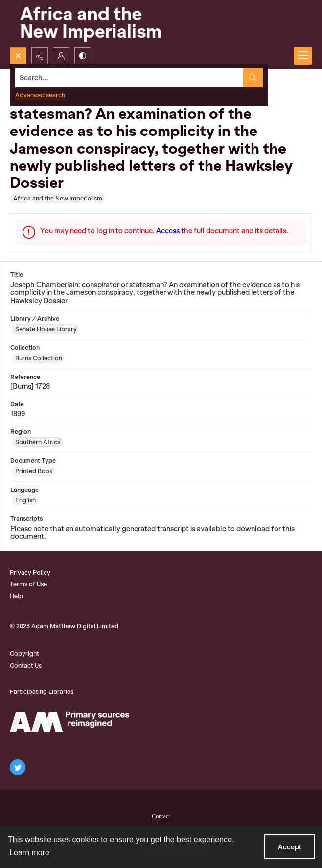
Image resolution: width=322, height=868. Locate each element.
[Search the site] (129, 78)
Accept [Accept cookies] (290, 847)
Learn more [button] (29, 853)
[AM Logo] (69, 722)
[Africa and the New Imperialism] (88, 24)
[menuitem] (161, 815)
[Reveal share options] (40, 56)
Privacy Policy (30, 572)
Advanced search (40, 95)
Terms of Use (28, 584)
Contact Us (26, 665)
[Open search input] (18, 56)
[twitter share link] (18, 767)
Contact (161, 816)
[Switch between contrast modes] (83, 56)
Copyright (24, 654)
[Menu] (303, 56)
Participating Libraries (42, 692)
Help (16, 596)
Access (168, 231)
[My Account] (61, 56)
